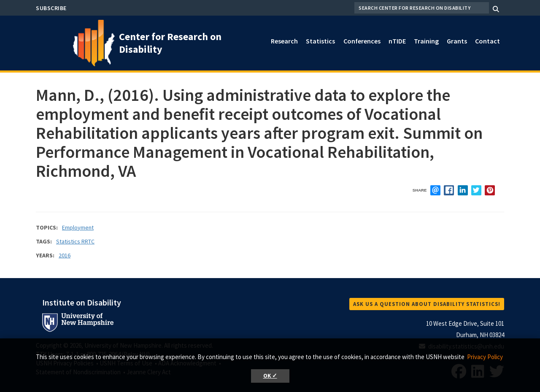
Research (284, 41)
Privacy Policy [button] (485, 357)
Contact (487, 41)
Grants (457, 41)
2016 (65, 255)
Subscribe (51, 8)
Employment (78, 227)
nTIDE (397, 41)
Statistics (320, 41)
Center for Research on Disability (170, 43)
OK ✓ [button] (270, 376)
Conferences (362, 41)
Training (426, 41)
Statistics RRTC (75, 241)
